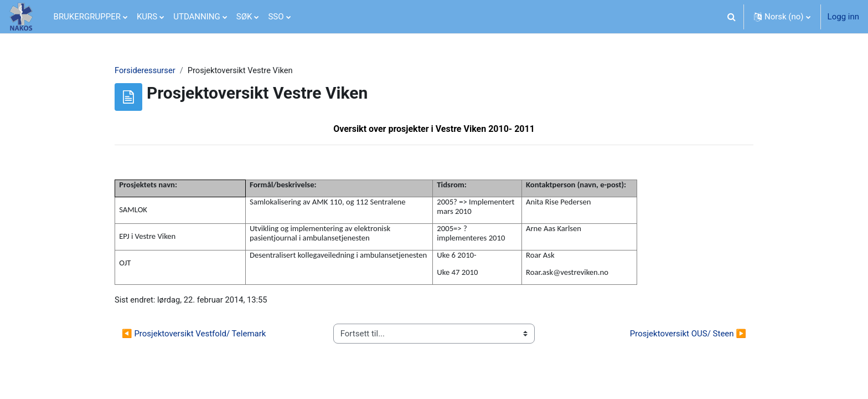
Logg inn (843, 17)
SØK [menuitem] (244, 17)
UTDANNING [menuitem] (197, 17)
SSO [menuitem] (276, 17)
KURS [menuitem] (147, 17)
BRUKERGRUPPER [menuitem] (87, 17)
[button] (732, 17)
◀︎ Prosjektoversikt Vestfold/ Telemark (194, 335)
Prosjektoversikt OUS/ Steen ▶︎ (688, 335)
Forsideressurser (146, 70)
